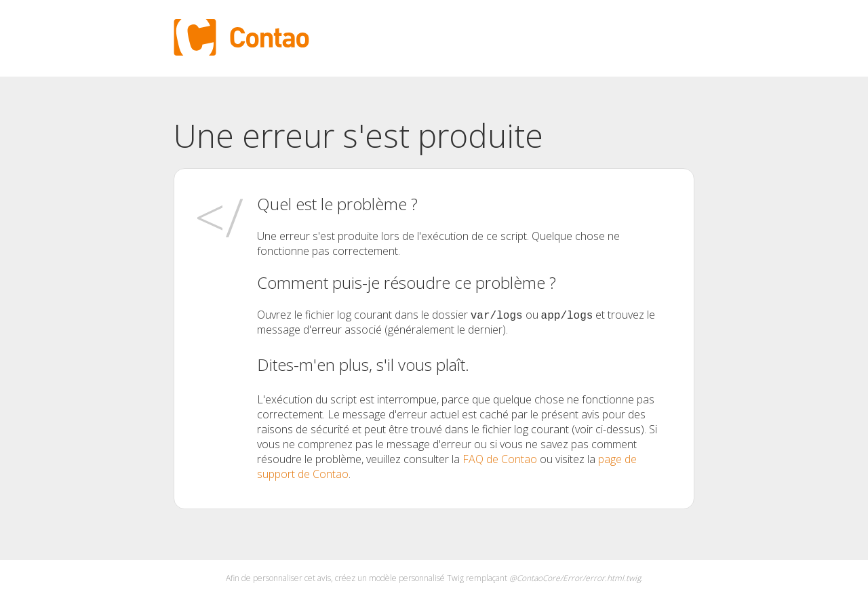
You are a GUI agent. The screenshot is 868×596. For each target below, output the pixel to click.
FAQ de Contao (500, 459)
